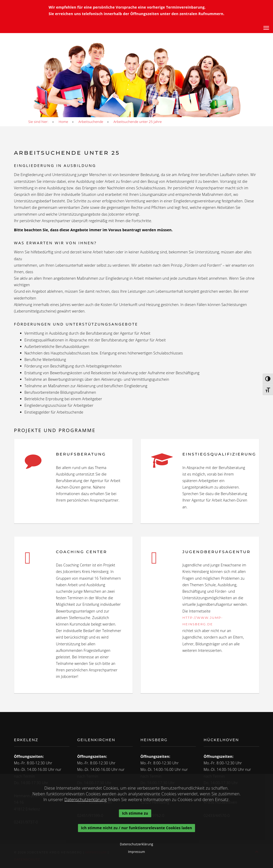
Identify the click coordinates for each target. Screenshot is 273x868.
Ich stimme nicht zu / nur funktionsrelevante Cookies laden (137, 828)
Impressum (136, 852)
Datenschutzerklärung (85, 800)
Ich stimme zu (135, 813)
